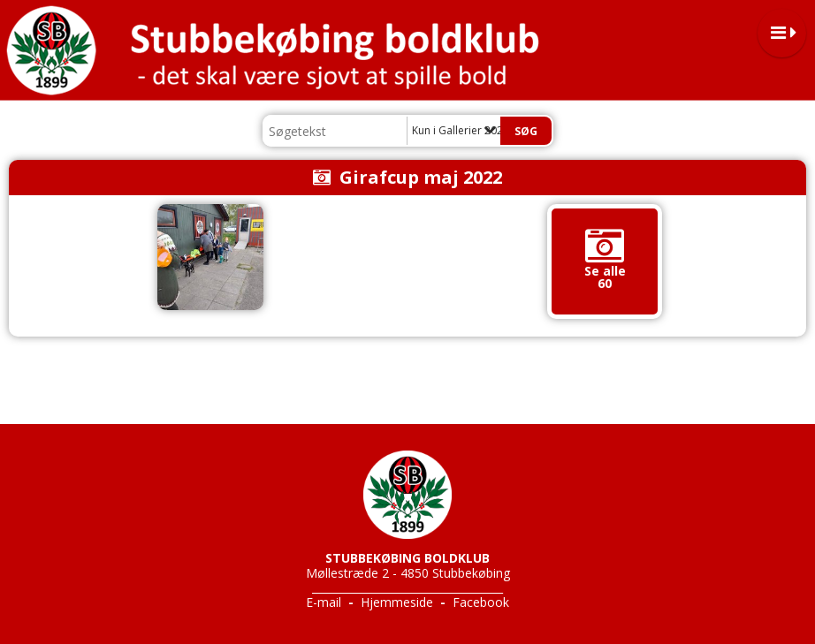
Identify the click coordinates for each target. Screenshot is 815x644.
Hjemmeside (397, 602)
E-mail (324, 602)
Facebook (481, 602)
